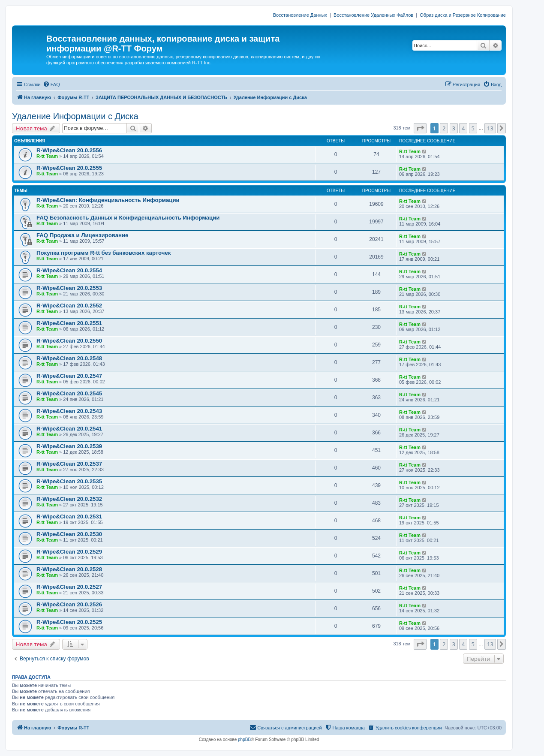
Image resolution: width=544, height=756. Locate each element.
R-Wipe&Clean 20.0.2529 (69, 552)
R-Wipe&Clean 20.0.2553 (69, 288)
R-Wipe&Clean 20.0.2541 (69, 429)
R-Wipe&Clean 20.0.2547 (69, 376)
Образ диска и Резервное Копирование (463, 15)
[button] (420, 128)
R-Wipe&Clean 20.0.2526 (69, 604)
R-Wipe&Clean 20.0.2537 (69, 464)
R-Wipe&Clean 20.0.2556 (69, 150)
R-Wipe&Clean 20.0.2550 (69, 341)
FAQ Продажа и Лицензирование (82, 235)
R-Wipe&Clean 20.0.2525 (69, 622)
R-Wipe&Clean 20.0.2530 (69, 534)
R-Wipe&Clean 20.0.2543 (69, 411)
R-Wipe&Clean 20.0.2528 (69, 569)
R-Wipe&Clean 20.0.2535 (69, 481)
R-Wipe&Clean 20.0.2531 (69, 517)
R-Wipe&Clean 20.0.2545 (69, 393)
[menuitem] (51, 84)
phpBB (244, 739)
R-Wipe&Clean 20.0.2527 (69, 587)
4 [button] (463, 128)
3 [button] (454, 128)
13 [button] (490, 128)
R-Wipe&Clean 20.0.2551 (69, 323)
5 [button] (473, 128)
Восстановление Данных (300, 15)
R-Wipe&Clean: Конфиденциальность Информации (108, 200)
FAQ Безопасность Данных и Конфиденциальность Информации (128, 218)
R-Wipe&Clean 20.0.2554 (69, 270)
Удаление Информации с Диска (75, 116)
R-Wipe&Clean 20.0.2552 (69, 306)
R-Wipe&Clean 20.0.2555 (69, 168)
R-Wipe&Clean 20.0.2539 (69, 446)
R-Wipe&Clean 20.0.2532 (69, 499)
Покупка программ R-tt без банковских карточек (104, 253)
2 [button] (444, 128)
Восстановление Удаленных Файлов (373, 15)
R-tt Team (47, 156)
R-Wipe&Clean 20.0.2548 (69, 358)
